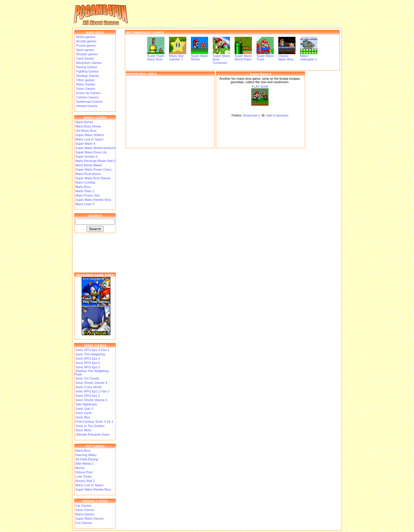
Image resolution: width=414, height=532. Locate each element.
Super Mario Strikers (90, 135)
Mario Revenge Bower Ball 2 (95, 161)
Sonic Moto (83, 430)
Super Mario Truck (265, 56)
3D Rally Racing (87, 459)
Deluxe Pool (84, 472)
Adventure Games (88, 63)
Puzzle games (86, 45)
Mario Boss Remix (88, 126)
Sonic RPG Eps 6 (88, 363)
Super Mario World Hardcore (95, 148)
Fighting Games (87, 71)
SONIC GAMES (95, 346)
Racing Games (86, 67)
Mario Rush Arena (88, 174)
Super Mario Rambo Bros (93, 200)
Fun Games (84, 523)
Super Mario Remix (200, 56)
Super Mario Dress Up (91, 152)
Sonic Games (85, 89)
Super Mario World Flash (243, 56)
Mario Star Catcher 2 (178, 56)
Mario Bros (83, 187)
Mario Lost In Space (89, 139)
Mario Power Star (88, 195)
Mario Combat (85, 182)
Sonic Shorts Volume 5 (91, 400)
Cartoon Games (87, 97)
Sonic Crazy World (88, 387)
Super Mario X (85, 144)
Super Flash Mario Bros (156, 56)
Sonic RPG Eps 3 (88, 367)
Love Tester (84, 476)
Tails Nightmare (86, 404)
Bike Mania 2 (85, 464)
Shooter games (87, 54)
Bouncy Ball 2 (85, 481)
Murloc (80, 468)
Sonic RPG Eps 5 (88, 359)
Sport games (85, 50)
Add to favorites (277, 115)
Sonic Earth (84, 413)
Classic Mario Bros (287, 56)
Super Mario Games (89, 518)
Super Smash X (86, 157)
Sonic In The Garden (90, 426)
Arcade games (86, 41)
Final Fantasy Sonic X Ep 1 (94, 422)
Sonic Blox (83, 417)
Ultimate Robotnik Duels (92, 434)
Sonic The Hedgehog (90, 354)
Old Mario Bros (86, 131)
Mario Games (85, 84)
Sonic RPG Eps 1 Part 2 (92, 391)
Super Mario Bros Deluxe (93, 178)
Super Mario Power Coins (93, 169)
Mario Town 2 (85, 191)
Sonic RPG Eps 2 (88, 396)
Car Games (83, 506)
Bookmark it (252, 115)
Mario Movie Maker (89, 165)
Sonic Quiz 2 (84, 409)
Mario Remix (84, 122)
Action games (85, 37)
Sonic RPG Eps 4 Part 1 (92, 350)
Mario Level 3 (85, 204)
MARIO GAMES (95, 118)
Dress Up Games (88, 93)
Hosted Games (87, 106)
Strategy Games (87, 76)
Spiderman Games (89, 102)
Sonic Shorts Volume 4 (91, 383)
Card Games (85, 58)
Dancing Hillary (86, 455)
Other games (85, 80)
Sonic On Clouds (87, 378)
